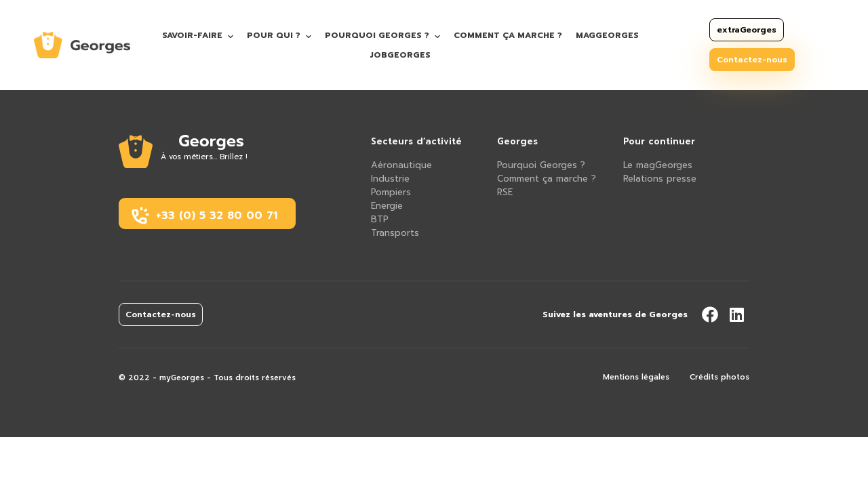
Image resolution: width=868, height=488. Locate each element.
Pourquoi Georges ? (377, 35)
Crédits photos (719, 377)
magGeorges (607, 35)
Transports (395, 233)
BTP (380, 219)
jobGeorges (400, 55)
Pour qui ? (274, 35)
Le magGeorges (658, 165)
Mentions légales (636, 377)
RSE (505, 192)
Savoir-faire (192, 35)
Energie (387, 206)
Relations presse (660, 179)
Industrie (390, 179)
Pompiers (391, 192)
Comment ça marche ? (508, 35)
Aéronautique (401, 165)
